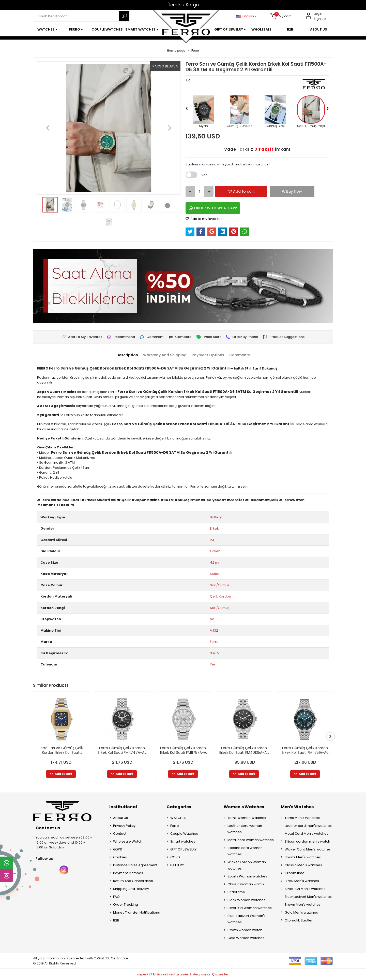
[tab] (124, 355)
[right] (333, 737)
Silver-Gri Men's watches (305, 889)
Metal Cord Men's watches (307, 834)
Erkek (214, 528)
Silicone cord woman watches (245, 851)
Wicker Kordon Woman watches (247, 865)
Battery (216, 517)
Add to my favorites (204, 219)
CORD (175, 857)
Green (215, 551)
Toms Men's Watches (302, 818)
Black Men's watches (302, 881)
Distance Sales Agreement (135, 865)
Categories (179, 807)
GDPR (118, 850)
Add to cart (233, 191)
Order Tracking (126, 905)
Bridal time (236, 892)
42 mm (216, 563)
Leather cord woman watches (245, 829)
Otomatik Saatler (299, 921)
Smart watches (183, 842)
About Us (120, 818)
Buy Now (265, 191)
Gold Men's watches (301, 913)
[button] (281, 16)
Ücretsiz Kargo (183, 5)
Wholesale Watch (128, 842)
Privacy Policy (124, 826)
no (212, 619)
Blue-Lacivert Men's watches (308, 897)
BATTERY (177, 865)
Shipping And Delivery (131, 889)
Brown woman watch (245, 930)
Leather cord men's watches (308, 826)
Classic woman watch (246, 884)
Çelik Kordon (220, 596)
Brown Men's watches (303, 905)
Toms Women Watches (247, 818)
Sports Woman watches (247, 877)
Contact (120, 834)
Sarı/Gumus (220, 585)
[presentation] (187, 108)
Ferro (214, 642)
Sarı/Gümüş (220, 608)
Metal (215, 574)
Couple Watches (184, 834)
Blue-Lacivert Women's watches (247, 919)
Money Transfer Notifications (136, 913)
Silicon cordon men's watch (307, 842)
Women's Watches (244, 807)
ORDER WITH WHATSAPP (213, 208)
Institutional (123, 807)
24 (212, 540)
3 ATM (215, 653)
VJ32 (214, 630)
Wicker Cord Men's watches (308, 850)
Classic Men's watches (303, 865)
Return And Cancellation (133, 881)
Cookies (120, 857)
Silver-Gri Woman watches (250, 908)
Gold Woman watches (246, 938)
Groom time (295, 873)
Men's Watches (297, 807)
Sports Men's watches (303, 857)
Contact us (48, 828)
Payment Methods (128, 873)
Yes (213, 664)
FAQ (116, 897)
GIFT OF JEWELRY (183, 850)
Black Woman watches (246, 900)
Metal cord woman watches (251, 840)
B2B (116, 921)
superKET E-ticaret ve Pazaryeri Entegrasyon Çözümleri (183, 974)
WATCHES (178, 818)
